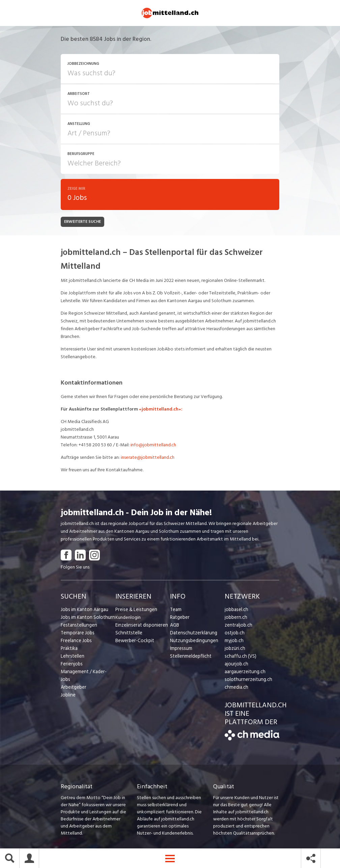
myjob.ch (234, 642)
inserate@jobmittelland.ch (148, 458)
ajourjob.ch (236, 665)
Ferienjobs (71, 665)
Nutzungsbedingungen (193, 642)
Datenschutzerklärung (192, 634)
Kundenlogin (128, 618)
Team (176, 611)
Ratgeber (180, 618)
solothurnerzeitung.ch (247, 680)
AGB (175, 626)
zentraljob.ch (238, 626)
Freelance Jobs (76, 642)
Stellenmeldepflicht (190, 657)
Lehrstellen (72, 657)
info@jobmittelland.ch (153, 446)
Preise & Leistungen (135, 611)
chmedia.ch (236, 688)
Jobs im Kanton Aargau (84, 611)
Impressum (180, 649)
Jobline (68, 688)
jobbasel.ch (236, 611)
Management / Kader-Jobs (88, 673)
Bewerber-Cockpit (134, 642)
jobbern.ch (235, 618)
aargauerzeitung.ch (244, 673)
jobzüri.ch (234, 649)
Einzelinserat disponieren (140, 626)
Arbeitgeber (73, 680)
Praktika (69, 649)
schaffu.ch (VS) (239, 657)
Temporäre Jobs (77, 634)
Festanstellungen (78, 626)
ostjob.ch (234, 634)
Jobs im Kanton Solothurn (87, 618)
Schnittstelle (128, 634)
